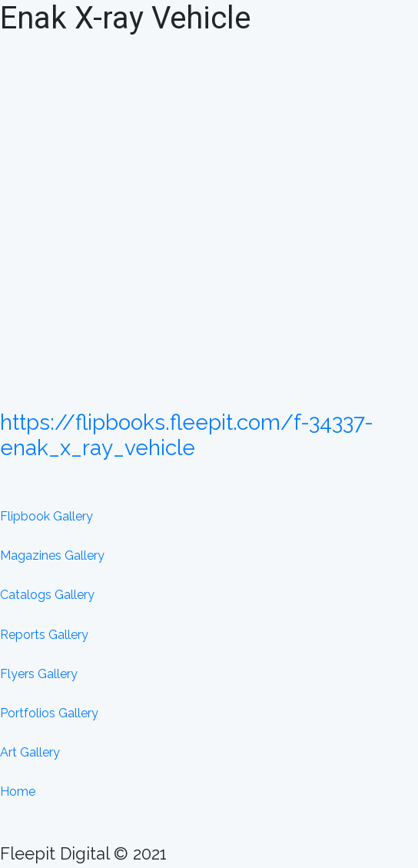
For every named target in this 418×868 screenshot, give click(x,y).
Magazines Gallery (52, 555)
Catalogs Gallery (47, 595)
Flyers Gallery (39, 674)
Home (18, 792)
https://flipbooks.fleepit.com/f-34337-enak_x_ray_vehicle (187, 436)
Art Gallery (30, 752)
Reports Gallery (44, 635)
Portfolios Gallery (49, 713)
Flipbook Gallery (46, 516)
